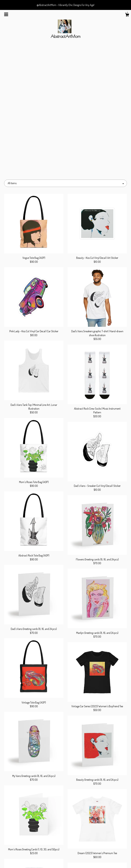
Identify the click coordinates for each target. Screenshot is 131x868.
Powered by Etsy (108, 855)
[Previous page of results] (49, 811)
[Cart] (127, 15)
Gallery (23, 855)
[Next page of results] (83, 811)
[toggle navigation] (6, 14)
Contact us (23, 861)
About (23, 850)
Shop (23, 844)
